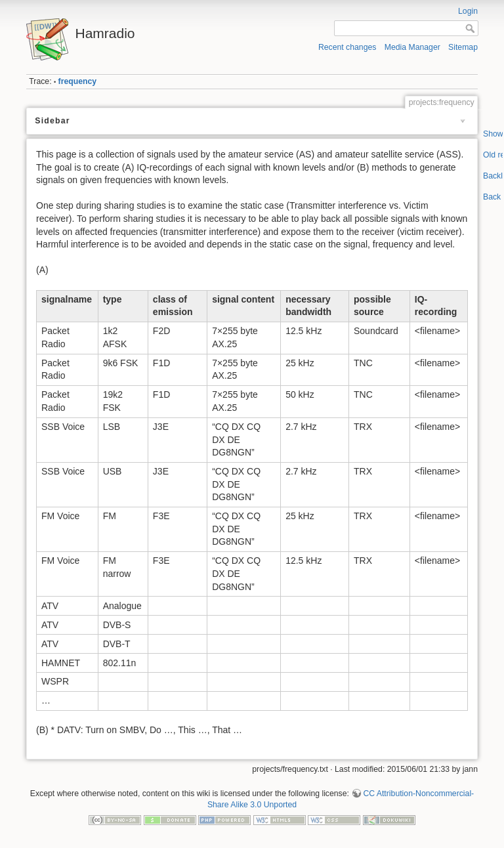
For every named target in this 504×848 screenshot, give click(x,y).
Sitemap (463, 47)
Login (468, 11)
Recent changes (347, 47)
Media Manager (412, 47)
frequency (78, 81)
